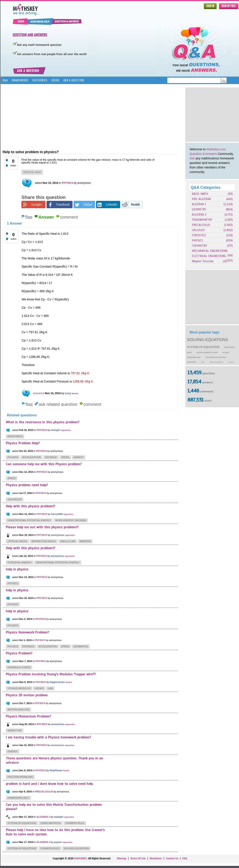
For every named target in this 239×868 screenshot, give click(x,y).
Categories (40, 80)
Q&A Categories (206, 187)
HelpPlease (56, 770)
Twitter (83, 205)
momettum (15, 730)
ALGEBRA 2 (199, 215)
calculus (231, 362)
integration (192, 362)
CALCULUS (198, 230)
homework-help (194, 357)
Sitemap (121, 858)
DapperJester (57, 682)
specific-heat (32, 172)
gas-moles (15, 499)
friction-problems (20, 777)
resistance (15, 436)
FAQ (185, 858)
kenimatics (81, 646)
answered (39, 393)
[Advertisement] (67, 117)
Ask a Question (74, 80)
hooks (39, 688)
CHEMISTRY (199, 246)
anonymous (58, 535)
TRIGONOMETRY (202, 220)
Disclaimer (156, 858)
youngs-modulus (19, 688)
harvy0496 (57, 514)
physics (226, 353)
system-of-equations (203, 347)
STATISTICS (199, 235)
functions (229, 347)
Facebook (58, 205)
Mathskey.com (216, 149)
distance (51, 457)
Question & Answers (203, 154)
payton (58, 842)
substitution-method (216, 362)
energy (79, 457)
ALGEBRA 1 (199, 204)
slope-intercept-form (207, 353)
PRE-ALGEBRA (201, 199)
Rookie (69, 682)
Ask (192, 158)
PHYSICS (197, 240)
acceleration (31, 457)
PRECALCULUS (201, 225)
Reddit (131, 205)
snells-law (68, 541)
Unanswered (20, 80)
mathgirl (59, 817)
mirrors (85, 541)
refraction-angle (44, 541)
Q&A (5, 80)
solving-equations (208, 340)
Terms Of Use (138, 858)
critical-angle (17, 541)
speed (65, 457)
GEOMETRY (199, 209)
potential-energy (20, 562)
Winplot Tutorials (203, 261)
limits (203, 362)
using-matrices (51, 823)
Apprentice (66, 430)
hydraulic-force (19, 667)
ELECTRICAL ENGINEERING (209, 256)
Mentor (75, 393)
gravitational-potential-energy (29, 520)
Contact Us (172, 858)
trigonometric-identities (216, 357)
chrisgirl (55, 430)
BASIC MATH (200, 194)
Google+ (32, 205)
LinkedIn (107, 205)
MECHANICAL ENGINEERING (210, 251)
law (50, 688)
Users (55, 80)
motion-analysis (19, 709)
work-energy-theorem (71, 520)
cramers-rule (75, 823)
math (189, 353)
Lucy (68, 393)
